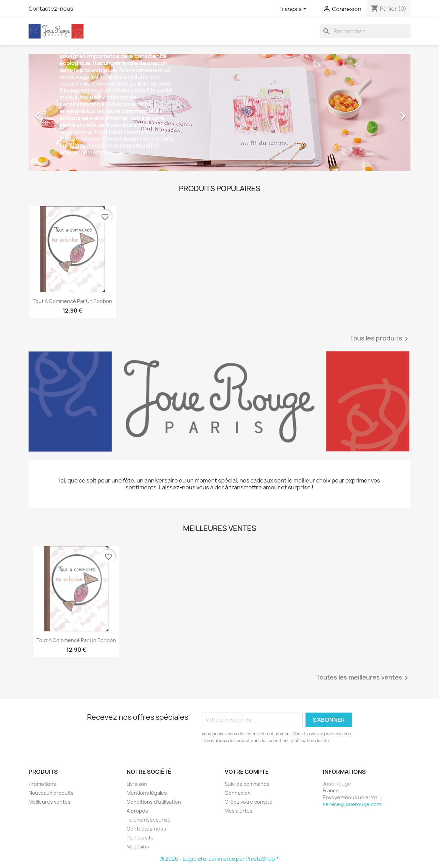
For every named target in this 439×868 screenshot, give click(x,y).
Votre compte (247, 772)
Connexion (238, 793)
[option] (219, 112)
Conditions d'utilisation (154, 802)
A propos (137, 811)
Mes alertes (239, 811)
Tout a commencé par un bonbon (72, 301)
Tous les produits (380, 339)
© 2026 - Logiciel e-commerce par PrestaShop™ (220, 859)
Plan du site (140, 838)
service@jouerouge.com (352, 804)
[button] (57, 112)
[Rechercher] (365, 31)
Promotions (42, 784)
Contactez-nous (51, 9)
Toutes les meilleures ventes (363, 678)
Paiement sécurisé (149, 820)
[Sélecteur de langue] (294, 9)
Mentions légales (147, 793)
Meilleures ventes (50, 802)
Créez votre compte (249, 802)
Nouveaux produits (51, 793)
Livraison (137, 784)
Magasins (138, 847)
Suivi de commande (247, 784)
